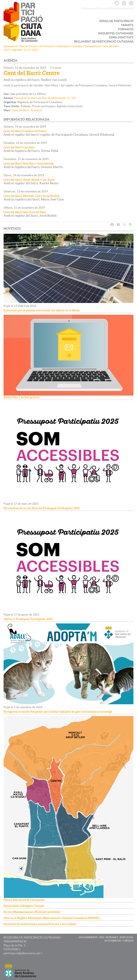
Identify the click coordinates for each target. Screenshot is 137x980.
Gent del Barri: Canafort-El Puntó (25, 131)
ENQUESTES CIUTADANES (116, 33)
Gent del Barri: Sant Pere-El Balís (25, 212)
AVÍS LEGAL (127, 937)
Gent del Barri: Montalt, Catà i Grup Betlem (32, 196)
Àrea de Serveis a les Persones (37, 46)
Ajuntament (10, 46)
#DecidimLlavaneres (121, 8)
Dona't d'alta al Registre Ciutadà (24, 906)
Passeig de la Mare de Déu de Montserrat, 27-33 (44, 98)
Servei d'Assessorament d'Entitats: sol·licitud (32, 912)
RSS (102, 937)
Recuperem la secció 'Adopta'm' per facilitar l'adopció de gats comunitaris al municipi (58, 712)
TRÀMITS (127, 25)
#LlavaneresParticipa (95, 8)
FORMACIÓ (126, 29)
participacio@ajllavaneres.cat (22, 953)
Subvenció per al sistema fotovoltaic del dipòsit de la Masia (42, 310)
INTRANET (112, 937)
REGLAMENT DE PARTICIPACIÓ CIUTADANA (104, 41)
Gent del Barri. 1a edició (27, 110)
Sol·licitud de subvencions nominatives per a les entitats (40, 924)
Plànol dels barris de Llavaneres (24, 900)
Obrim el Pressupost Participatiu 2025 (28, 619)
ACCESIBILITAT (113, 941)
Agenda (17, 50)
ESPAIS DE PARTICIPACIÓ (116, 21)
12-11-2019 (31, 50)
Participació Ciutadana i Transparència (78, 46)
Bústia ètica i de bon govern (21, 397)
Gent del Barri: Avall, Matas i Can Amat (29, 180)
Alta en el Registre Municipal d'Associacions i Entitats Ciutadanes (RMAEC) (52, 918)
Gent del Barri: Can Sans (19, 147)
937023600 (11, 949)
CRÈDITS (128, 941)
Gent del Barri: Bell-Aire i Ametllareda (29, 163)
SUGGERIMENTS (88, 937)
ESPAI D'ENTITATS (121, 37)
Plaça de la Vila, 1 (14, 945)
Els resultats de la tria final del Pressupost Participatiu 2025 (42, 508)
